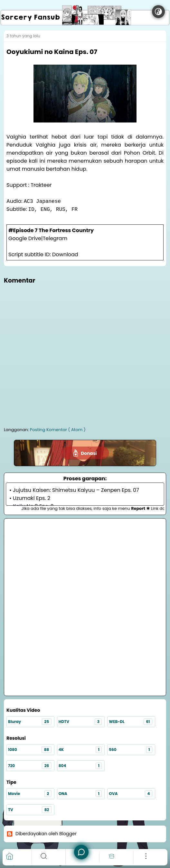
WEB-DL (131, 722)
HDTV (80, 722)
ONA (80, 794)
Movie (30, 794)
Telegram (55, 238)
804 (80, 766)
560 (131, 750)
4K (80, 750)
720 (30, 766)
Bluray (30, 722)
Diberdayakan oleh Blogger (42, 834)
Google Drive (25, 238)
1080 (30, 750)
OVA (131, 794)
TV (30, 810)
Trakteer (41, 185)
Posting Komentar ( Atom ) (58, 430)
